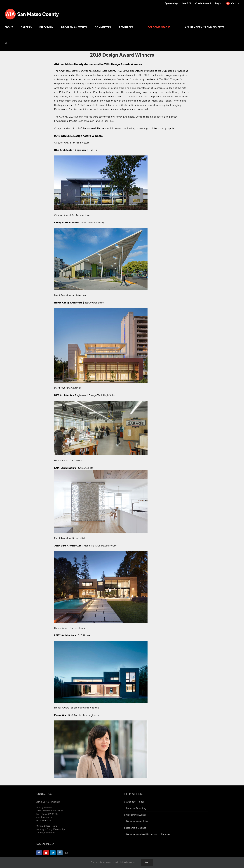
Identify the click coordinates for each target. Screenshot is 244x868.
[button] (6, 43)
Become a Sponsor (137, 828)
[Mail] (67, 853)
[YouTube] (46, 853)
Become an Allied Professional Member (148, 834)
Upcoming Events (136, 815)
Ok (147, 862)
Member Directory (136, 808)
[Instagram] (60, 853)
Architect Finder (135, 802)
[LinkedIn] (53, 853)
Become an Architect (138, 821)
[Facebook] (39, 853)
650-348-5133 (44, 821)
